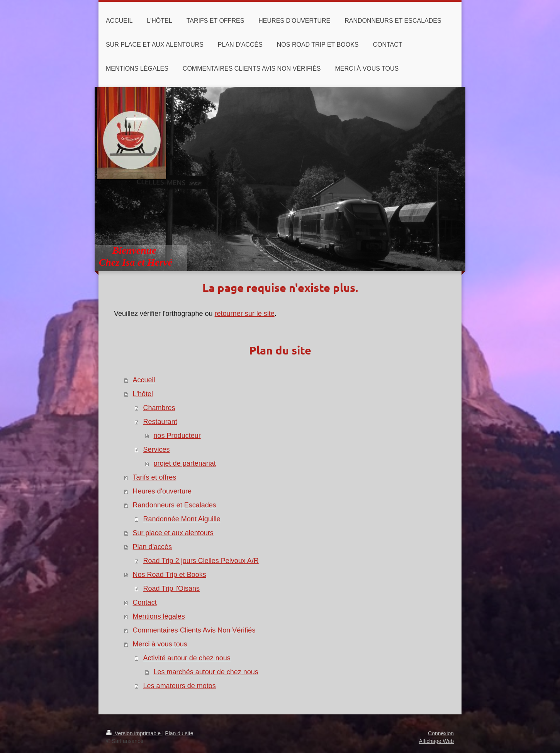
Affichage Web (436, 741)
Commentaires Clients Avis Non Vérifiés (194, 630)
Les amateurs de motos (180, 686)
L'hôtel (143, 394)
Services (157, 449)
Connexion (441, 733)
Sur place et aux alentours (173, 533)
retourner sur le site (245, 314)
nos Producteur (177, 436)
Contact (145, 602)
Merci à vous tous (160, 644)
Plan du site (179, 733)
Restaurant (160, 422)
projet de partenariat (185, 463)
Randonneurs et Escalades (175, 505)
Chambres (159, 408)
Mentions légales (159, 616)
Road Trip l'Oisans (172, 588)
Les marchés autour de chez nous (206, 672)
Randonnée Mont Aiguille (182, 519)
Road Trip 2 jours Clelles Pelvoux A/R (201, 561)
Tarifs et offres (155, 477)
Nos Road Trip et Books (170, 575)
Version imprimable (134, 733)
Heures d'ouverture (162, 491)
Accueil (144, 380)
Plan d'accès (153, 547)
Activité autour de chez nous (187, 658)
